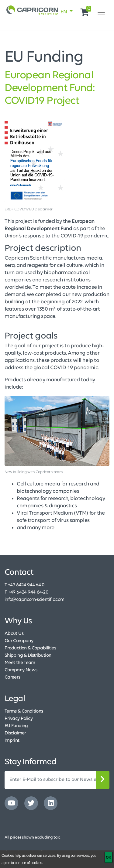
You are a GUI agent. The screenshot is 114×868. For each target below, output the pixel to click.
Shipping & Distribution (28, 655)
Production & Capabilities (30, 648)
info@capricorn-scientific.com (34, 600)
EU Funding (16, 726)
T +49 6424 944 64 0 (25, 585)
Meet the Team (20, 663)
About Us (14, 634)
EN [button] (64, 12)
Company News (21, 670)
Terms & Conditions (24, 711)
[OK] (109, 857)
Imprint (12, 740)
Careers (12, 677)
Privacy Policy (19, 719)
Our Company (19, 641)
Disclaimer (15, 733)
